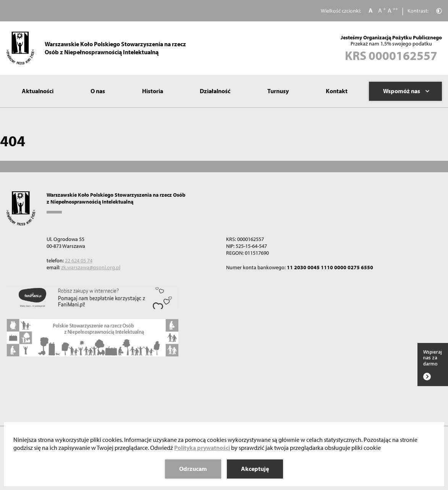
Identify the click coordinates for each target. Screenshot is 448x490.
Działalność (215, 91)
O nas (98, 91)
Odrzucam (193, 469)
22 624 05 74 (79, 260)
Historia (153, 91)
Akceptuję (255, 469)
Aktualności (38, 91)
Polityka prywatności (202, 448)
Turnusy (278, 91)
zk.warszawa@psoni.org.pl (91, 267)
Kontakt (337, 91)
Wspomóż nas (406, 91)
